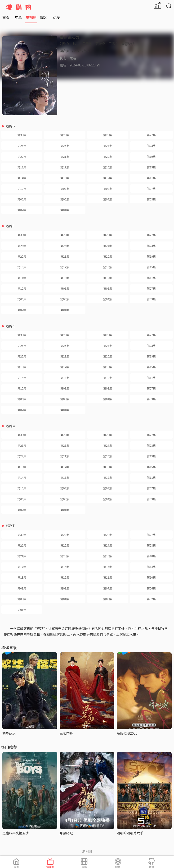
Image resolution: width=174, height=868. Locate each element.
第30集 (22, 135)
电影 (18, 17)
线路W (11, 426)
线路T (10, 526)
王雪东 (113, 44)
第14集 (22, 178)
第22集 (22, 156)
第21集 (65, 156)
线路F (10, 226)
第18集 (22, 167)
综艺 (44, 17)
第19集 (151, 156)
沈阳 (87, 51)
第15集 (151, 167)
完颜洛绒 (128, 44)
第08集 (108, 188)
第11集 (151, 178)
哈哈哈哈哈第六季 (130, 833)
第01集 (65, 210)
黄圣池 (87, 44)
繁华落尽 (9, 733)
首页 (6, 17)
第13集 (65, 178)
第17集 (65, 167)
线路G (10, 126)
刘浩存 (65, 44)
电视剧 (31, 17)
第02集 (22, 210)
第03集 (151, 199)
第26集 (22, 146)
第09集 (65, 188)
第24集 (108, 146)
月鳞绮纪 (66, 833)
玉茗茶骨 (66, 733)
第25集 (65, 146)
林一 (76, 44)
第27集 (151, 135)
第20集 (108, 156)
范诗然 (100, 44)
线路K (10, 326)
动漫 (56, 17)
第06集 (22, 199)
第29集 (65, 135)
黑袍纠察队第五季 (16, 833)
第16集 (108, 167)
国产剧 (65, 51)
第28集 (108, 135)
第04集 (108, 199)
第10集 (22, 188)
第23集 (151, 146)
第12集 (108, 178)
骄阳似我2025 (127, 733)
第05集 (65, 199)
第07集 (151, 188)
